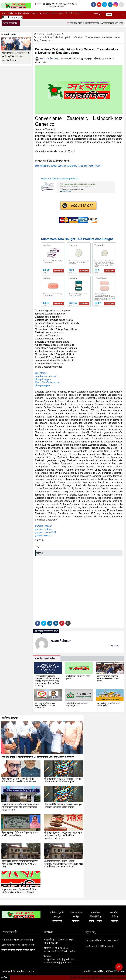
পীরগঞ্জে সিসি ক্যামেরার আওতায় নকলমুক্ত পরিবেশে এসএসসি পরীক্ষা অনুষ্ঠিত (63, 780)
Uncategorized (53, 34)
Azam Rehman (61, 641)
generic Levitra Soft (45, 532)
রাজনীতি (18, 13)
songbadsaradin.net (46, 376)
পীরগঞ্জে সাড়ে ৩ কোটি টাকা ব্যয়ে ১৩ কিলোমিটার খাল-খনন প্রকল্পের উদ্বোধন (16, 57)
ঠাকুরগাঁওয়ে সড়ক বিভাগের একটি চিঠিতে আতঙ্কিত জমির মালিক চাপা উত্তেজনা (20, 891)
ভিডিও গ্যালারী (107, 946)
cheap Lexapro (43, 379)
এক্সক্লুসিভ (115, 912)
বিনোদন (54, 13)
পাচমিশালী (57, 921)
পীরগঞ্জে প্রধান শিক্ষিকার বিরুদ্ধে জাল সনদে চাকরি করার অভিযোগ (21, 834)
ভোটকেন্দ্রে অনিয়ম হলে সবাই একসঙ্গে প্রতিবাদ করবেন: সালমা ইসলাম (108, 678)
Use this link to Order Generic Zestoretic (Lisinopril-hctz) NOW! (68, 166)
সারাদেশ (35, 13)
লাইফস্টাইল (69, 13)
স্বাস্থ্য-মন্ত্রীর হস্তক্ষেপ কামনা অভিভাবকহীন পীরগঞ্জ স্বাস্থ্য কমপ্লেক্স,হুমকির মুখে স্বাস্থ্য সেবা (20, 864)
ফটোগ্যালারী (92, 946)
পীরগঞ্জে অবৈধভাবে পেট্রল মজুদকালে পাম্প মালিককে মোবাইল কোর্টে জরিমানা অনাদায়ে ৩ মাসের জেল (63, 835)
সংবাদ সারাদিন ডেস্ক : (47, 59)
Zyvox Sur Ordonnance (47, 382)
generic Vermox (43, 535)
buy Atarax (41, 373)
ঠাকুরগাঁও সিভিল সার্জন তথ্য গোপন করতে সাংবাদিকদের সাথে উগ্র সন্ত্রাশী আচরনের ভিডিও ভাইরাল (20, 807)
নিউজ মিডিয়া (95, 916)
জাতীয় (11, 13)
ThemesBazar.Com (114, 971)
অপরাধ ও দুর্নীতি (57, 912)
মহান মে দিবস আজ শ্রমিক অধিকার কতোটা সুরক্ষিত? (109, 704)
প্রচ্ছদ (4, 13)
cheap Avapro (42, 385)
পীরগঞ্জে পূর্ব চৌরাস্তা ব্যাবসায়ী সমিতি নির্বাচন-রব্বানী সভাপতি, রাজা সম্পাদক (19, 780)
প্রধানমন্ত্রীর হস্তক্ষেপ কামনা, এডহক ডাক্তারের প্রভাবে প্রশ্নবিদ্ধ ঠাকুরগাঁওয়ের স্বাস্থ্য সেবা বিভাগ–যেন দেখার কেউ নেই (62, 864)
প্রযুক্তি (61, 13)
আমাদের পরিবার (94, 940)
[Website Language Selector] (12, 17)
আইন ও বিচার (76, 912)
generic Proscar (43, 526)
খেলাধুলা (46, 13)
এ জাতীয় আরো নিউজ (45, 659)
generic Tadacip (44, 529)
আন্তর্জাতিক (27, 13)
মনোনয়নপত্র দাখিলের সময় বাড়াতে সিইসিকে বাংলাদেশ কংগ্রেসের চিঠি (45, 705)
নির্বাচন (115, 916)
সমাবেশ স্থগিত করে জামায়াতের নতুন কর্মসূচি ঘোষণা (77, 704)
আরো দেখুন (115, 646)
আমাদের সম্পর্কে (111, 940)
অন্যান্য (78, 13)
